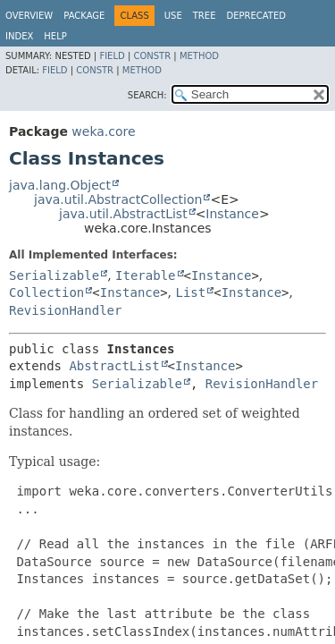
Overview (29, 16)
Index (19, 36)
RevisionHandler (65, 310)
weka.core (103, 131)
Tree (205, 16)
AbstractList (114, 366)
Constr (152, 56)
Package (84, 16)
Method (199, 56)
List (191, 292)
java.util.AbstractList (123, 214)
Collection (46, 292)
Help (55, 36)
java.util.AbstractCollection (118, 199)
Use (173, 16)
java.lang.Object (60, 185)
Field (112, 56)
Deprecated (256, 16)
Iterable (145, 275)
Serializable (54, 275)
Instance (232, 214)
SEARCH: (147, 95)
